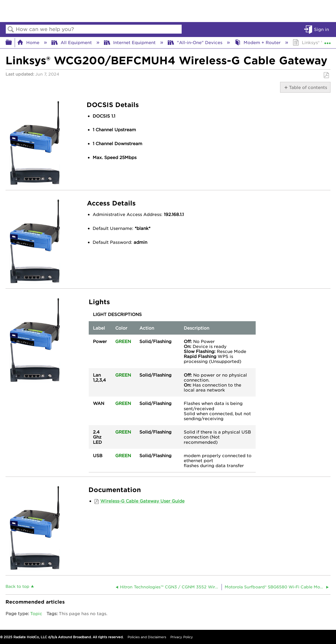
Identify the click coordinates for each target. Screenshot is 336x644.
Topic (36, 613)
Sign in (321, 29)
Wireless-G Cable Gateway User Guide (142, 501)
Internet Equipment (130, 42)
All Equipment (72, 42)
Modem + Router (258, 42)
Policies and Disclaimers (147, 637)
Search (11, 29)
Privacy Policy (182, 637)
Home (29, 42)
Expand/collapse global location (327, 41)
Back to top (17, 586)
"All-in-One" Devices (196, 42)
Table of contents (307, 87)
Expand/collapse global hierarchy (12, 43)
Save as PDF (326, 75)
